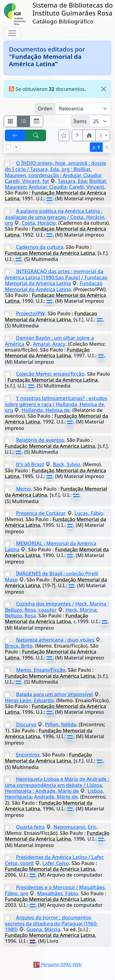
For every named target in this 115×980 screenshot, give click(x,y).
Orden (45, 109)
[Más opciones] (103, 135)
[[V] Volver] (15, 135)
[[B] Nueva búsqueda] (36, 135)
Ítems (80, 121)
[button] (77, 135)
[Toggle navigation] (12, 33)
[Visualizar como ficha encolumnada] (24, 121)
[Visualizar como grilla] (36, 121)
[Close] (104, 89)
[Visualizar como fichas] (10, 121)
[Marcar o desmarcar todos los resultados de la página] (9, 147)
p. (96, 147)
